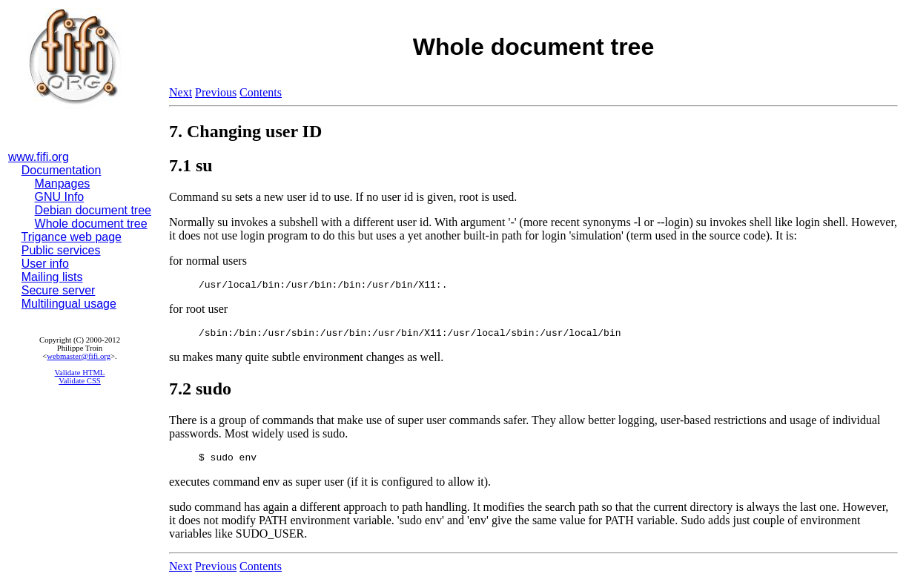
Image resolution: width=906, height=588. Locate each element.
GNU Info (60, 197)
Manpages (63, 184)
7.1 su (191, 165)
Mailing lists (52, 277)
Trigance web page (72, 237)
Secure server (59, 290)
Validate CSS (80, 381)
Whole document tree (91, 224)
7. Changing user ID (245, 131)
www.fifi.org (39, 157)
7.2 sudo (200, 393)
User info (45, 264)
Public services (61, 250)
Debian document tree (93, 210)
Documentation (62, 170)
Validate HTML (80, 373)
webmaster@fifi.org (79, 356)
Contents (261, 92)
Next (181, 92)
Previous (216, 92)
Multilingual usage (69, 304)
